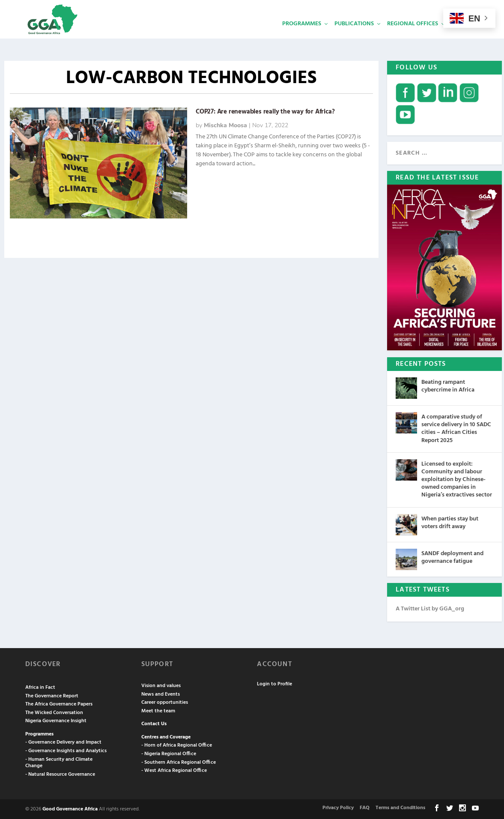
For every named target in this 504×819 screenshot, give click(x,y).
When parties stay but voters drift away (450, 522)
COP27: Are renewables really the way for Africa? (265, 111)
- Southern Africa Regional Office (179, 762)
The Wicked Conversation (54, 712)
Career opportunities (165, 702)
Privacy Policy (338, 807)
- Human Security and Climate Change (59, 762)
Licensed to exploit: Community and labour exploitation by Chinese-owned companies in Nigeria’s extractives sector (457, 479)
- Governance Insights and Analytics (66, 750)
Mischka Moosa (225, 124)
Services (464, 37)
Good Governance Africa (70, 808)
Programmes (302, 37)
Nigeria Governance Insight (56, 720)
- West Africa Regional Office (174, 770)
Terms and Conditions (400, 807)
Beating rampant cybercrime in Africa (448, 385)
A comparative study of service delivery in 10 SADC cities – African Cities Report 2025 (456, 428)
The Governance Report (52, 695)
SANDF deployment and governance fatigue (452, 557)
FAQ (365, 807)
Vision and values (161, 685)
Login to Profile (274, 683)
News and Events (161, 693)
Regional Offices (413, 37)
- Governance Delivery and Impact (63, 741)
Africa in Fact (40, 687)
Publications (354, 37)
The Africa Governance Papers (59, 703)
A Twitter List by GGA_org (430, 608)
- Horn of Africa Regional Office (177, 744)
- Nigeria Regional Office (169, 753)
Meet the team (158, 710)
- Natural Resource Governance (60, 774)
